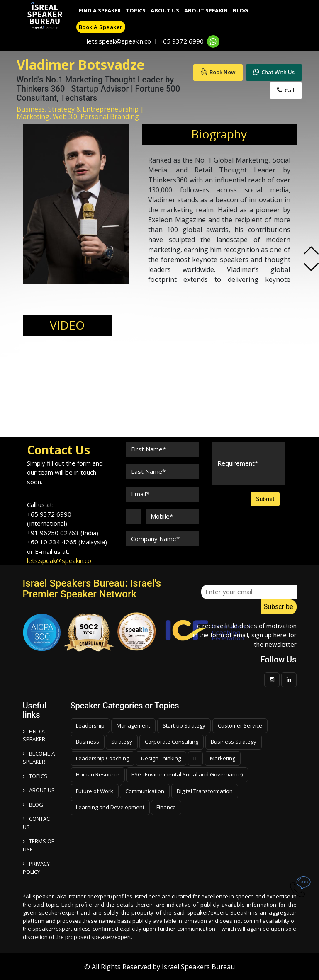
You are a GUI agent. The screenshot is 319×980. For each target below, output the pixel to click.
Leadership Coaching (102, 758)
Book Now (218, 72)
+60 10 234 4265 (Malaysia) (67, 542)
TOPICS (35, 776)
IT (195, 758)
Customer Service (240, 725)
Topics (136, 10)
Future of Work (95, 791)
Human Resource (98, 774)
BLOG (33, 805)
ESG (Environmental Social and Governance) (187, 774)
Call (286, 90)
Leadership (90, 725)
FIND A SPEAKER (34, 735)
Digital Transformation (205, 791)
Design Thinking (161, 758)
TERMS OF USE (38, 845)
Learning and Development (110, 807)
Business (88, 742)
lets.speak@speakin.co (119, 41)
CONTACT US (38, 823)
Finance (166, 807)
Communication (145, 791)
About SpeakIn (206, 10)
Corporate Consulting (172, 742)
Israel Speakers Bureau (198, 967)
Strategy (122, 742)
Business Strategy (234, 742)
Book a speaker (101, 27)
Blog (240, 10)
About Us (165, 10)
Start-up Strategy (184, 725)
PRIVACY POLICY (36, 868)
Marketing (223, 758)
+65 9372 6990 (181, 41)
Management (133, 725)
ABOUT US (39, 790)
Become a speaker (39, 758)
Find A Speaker (100, 10)
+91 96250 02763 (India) (63, 533)
